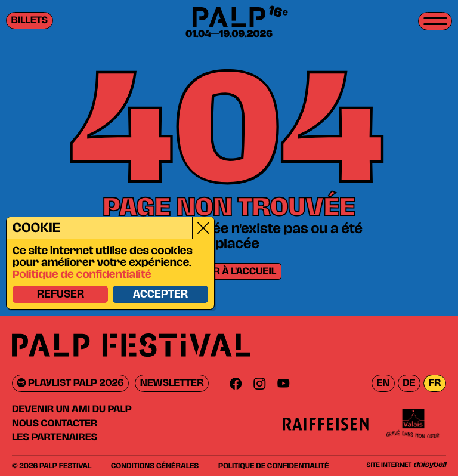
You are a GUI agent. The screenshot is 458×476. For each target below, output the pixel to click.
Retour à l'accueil (229, 272)
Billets (30, 21)
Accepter (160, 295)
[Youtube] (283, 383)
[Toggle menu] (435, 21)
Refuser (60, 295)
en (383, 383)
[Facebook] (236, 383)
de (409, 383)
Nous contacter (55, 424)
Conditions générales (155, 466)
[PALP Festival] (229, 18)
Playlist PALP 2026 (71, 383)
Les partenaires (55, 437)
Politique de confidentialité (81, 275)
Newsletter (172, 383)
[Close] (202, 228)
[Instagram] (259, 383)
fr (434, 383)
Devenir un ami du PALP (72, 409)
